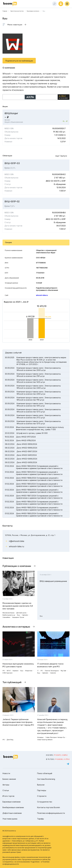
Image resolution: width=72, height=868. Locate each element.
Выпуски (41, 785)
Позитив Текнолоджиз (52, 671)
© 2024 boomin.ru (9, 831)
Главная (5, 11)
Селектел (53, 673)
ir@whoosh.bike (17, 541)
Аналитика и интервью (16, 627)
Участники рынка (10, 819)
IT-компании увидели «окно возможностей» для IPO (50, 665)
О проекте (42, 796)
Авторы (6, 785)
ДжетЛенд (10, 740)
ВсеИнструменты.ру (9, 615)
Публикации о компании (17, 566)
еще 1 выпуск (61, 156)
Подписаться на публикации (19, 61)
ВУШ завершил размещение (53, 581)
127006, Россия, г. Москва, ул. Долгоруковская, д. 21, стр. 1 (30, 535)
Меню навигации (15, 25)
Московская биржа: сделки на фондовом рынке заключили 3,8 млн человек (18, 606)
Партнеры (42, 790)
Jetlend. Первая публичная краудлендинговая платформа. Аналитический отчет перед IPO (18, 722)
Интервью (40, 737)
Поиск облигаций (45, 773)
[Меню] (67, 4)
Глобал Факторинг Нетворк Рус (55, 737)
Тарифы (40, 819)
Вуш (44, 11)
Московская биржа (8, 613)
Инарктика (29, 671)
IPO (4, 671)
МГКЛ (9, 671)
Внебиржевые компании (13, 807)
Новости (6, 773)
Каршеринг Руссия (18, 617)
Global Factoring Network (45, 740)
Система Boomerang (46, 779)
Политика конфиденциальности (51, 813)
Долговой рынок (21, 613)
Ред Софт (63, 671)
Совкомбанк (6, 617)
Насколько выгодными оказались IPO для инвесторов (18, 665)
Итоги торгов (8, 796)
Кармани (15, 671)
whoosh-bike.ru (42, 295)
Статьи (6, 790)
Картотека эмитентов (17, 11)
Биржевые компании (33, 11)
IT (38, 671)
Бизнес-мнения (9, 779)
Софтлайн (25, 615)
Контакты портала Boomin (49, 807)
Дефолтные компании (12, 813)
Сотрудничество (45, 802)
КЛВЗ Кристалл (7, 673)
